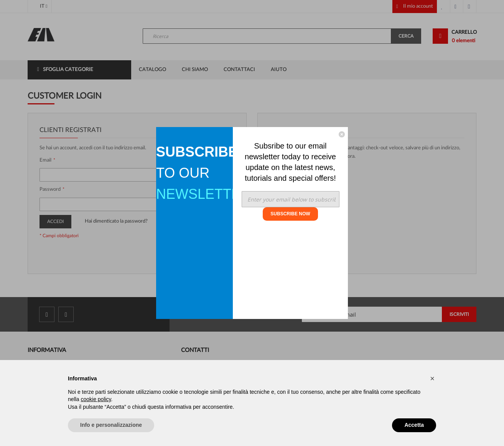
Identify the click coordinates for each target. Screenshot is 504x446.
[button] (432, 378)
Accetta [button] (414, 425)
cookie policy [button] (96, 399)
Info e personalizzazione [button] (111, 425)
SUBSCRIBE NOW (290, 214)
